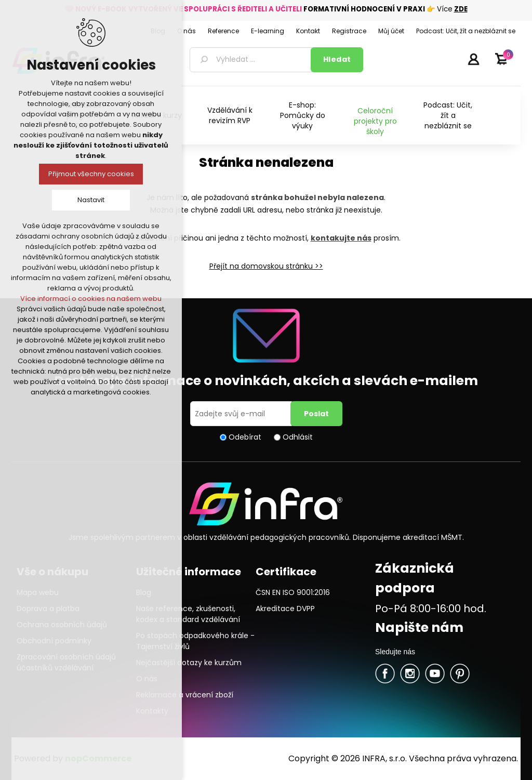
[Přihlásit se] (242, 414)
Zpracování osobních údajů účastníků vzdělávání (66, 662)
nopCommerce (98, 758)
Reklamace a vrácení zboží (185, 695)
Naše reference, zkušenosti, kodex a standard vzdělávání (188, 614)
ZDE (461, 9)
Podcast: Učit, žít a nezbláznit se (448, 115)
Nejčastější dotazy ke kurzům (189, 663)
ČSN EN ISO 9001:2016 (293, 592)
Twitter (410, 673)
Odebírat (245, 437)
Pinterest (460, 673)
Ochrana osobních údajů (62, 625)
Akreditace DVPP (285, 609)
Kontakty (152, 711)
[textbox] (252, 60)
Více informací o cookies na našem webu (91, 299)
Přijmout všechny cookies (91, 174)
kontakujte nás (341, 238)
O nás (147, 679)
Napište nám (419, 627)
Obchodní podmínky (54, 641)
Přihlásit (473, 59)
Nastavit (91, 200)
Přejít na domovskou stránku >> (266, 266)
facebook (385, 673)
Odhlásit (298, 437)
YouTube (435, 673)
